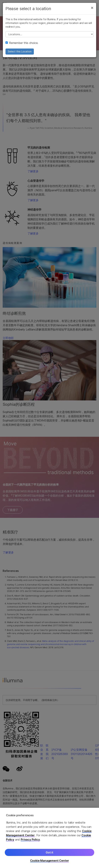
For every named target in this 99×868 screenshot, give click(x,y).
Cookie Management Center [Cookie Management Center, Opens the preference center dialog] (50, 861)
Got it (49, 852)
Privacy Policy (30, 839)
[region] (49, 838)
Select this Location (20, 51)
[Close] (92, 8)
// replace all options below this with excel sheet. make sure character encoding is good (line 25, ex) (49, 34)
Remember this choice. (22, 43)
